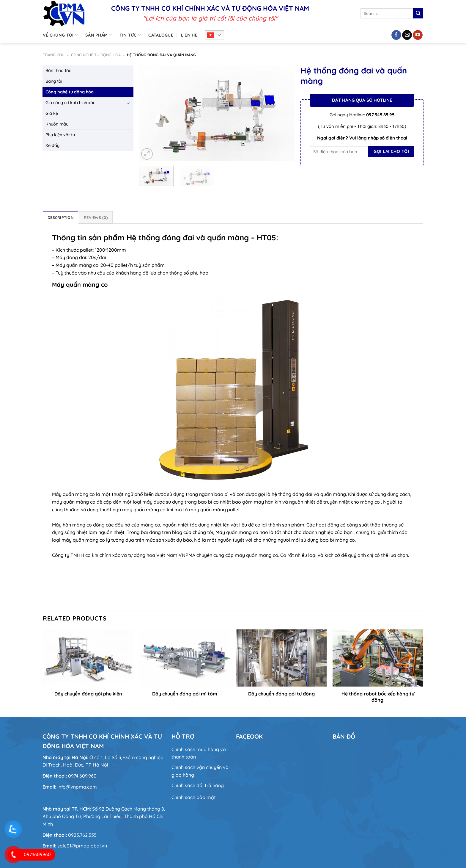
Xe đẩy (52, 145)
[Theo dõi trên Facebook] (396, 35)
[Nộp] (418, 13)
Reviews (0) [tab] (96, 217)
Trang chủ (54, 55)
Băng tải (54, 81)
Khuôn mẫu (57, 124)
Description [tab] (60, 217)
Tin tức (130, 35)
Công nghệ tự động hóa (96, 55)
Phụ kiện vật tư (60, 135)
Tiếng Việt (210, 35)
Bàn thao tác (58, 70)
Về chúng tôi (60, 35)
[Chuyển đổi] (128, 103)
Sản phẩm (99, 35)
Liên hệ (189, 35)
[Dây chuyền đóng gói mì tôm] (185, 658)
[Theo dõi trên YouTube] (418, 35)
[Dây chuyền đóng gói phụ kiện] (88, 658)
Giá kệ (52, 113)
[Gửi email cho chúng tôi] (407, 35)
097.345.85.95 (380, 115)
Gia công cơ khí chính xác (70, 103)
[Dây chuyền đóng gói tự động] (281, 658)
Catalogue (161, 35)
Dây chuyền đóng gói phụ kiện (88, 694)
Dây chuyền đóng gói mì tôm (185, 694)
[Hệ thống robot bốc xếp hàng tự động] (378, 658)
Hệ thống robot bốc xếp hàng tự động (378, 697)
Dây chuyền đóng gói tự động (281, 694)
